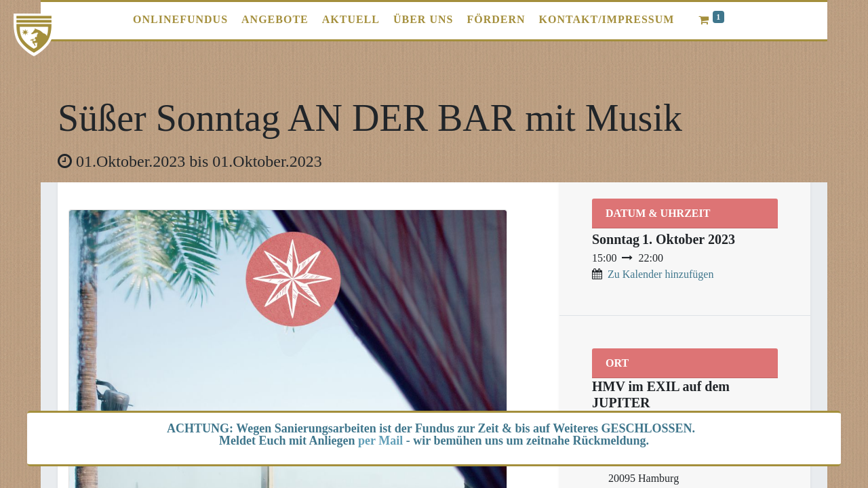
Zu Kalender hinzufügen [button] (660, 274)
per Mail (380, 441)
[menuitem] (180, 20)
